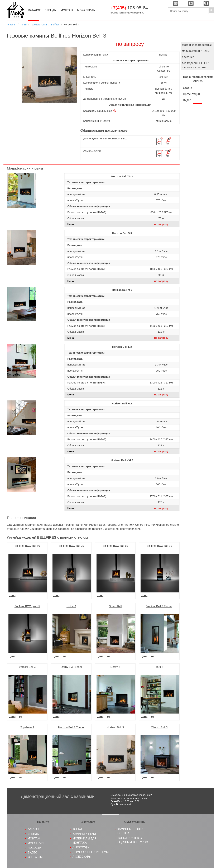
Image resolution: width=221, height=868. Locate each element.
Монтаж (67, 10)
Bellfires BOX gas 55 (159, 546)
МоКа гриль (36, 843)
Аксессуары (82, 857)
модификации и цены (196, 51)
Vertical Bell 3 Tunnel (159, 606)
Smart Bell (115, 606)
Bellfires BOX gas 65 (115, 546)
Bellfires (55, 25)
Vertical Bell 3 (27, 667)
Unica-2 (71, 606)
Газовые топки (39, 25)
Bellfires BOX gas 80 (27, 546)
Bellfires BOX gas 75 (71, 546)
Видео (187, 100)
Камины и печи (84, 834)
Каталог (34, 10)
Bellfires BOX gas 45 (27, 606)
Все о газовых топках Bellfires (198, 79)
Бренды (51, 10)
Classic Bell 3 (159, 727)
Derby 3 (115, 667)
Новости (34, 848)
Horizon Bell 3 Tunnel (71, 727)
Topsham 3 (27, 727)
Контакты (35, 857)
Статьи (188, 88)
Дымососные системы (91, 852)
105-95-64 (129, 8)
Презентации (191, 94)
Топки (23, 25)
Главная (11, 25)
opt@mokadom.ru (135, 13)
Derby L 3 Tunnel (71, 667)
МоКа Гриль (86, 10)
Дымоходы (81, 847)
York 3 (159, 667)
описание (188, 57)
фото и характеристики (197, 45)
